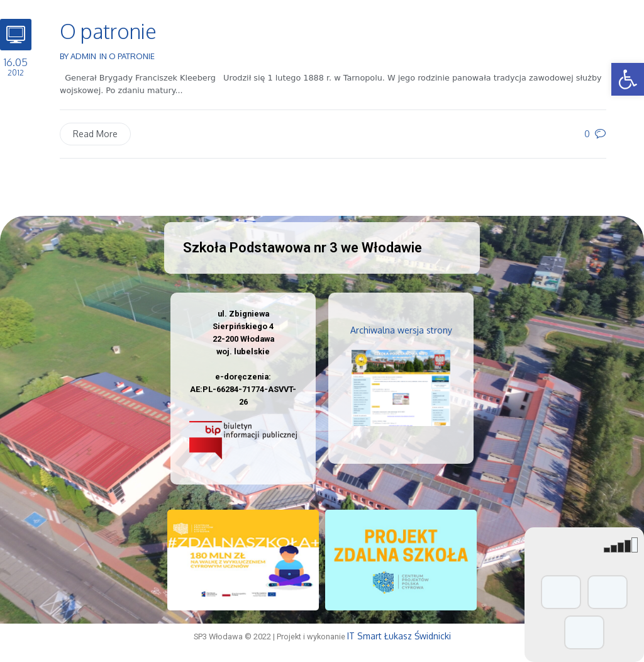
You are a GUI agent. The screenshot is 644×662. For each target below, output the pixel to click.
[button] (628, 79)
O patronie (108, 31)
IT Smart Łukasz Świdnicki (399, 636)
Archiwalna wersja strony (401, 330)
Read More (95, 134)
